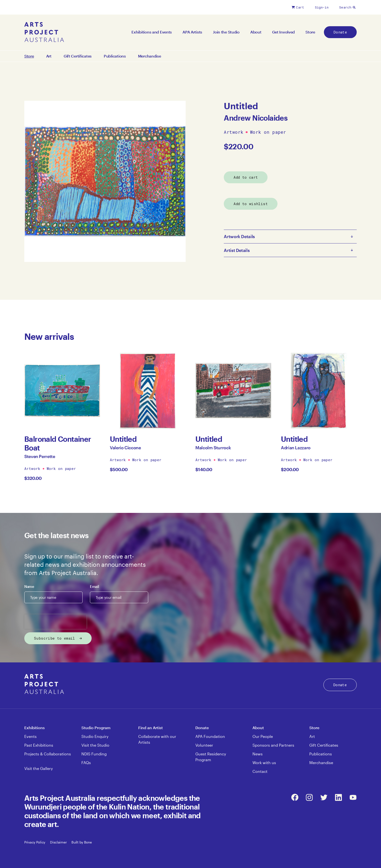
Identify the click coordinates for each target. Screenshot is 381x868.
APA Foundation (210, 736)
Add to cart (246, 177)
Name (29, 586)
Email (94, 586)
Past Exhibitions (39, 745)
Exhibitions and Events (152, 32)
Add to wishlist (251, 204)
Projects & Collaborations (48, 754)
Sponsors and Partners (273, 745)
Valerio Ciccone (125, 448)
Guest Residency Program (211, 757)
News (258, 754)
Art (49, 56)
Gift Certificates (78, 56)
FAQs (86, 763)
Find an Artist (151, 728)
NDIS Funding (94, 754)
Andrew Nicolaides (256, 118)
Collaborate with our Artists (157, 739)
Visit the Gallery (39, 768)
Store (310, 32)
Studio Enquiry (95, 736)
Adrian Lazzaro (296, 448)
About (256, 32)
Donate (340, 32)
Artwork (234, 132)
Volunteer (204, 745)
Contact (260, 771)
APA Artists (192, 32)
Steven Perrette (40, 456)
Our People (263, 736)
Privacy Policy (35, 842)
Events (30, 736)
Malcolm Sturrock (213, 448)
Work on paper (268, 132)
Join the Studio (226, 32)
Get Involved (284, 32)
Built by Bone (82, 842)
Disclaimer (58, 842)
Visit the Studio (95, 745)
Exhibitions (35, 728)
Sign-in (322, 7)
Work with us (264, 763)
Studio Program (96, 728)
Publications (115, 56)
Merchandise (150, 56)
